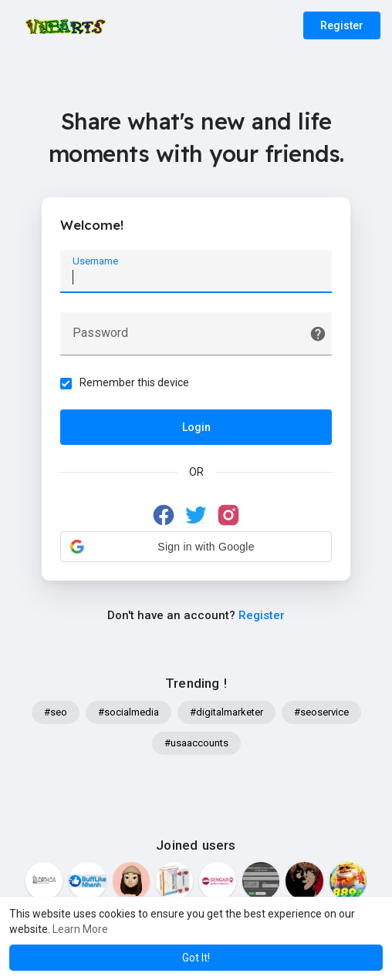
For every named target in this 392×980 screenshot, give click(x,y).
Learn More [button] (80, 929)
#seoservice (321, 714)
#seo (56, 714)
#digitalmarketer (226, 714)
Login (196, 428)
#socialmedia (128, 714)
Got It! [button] (196, 958)
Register (342, 25)
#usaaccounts (196, 744)
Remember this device (135, 383)
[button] (196, 547)
